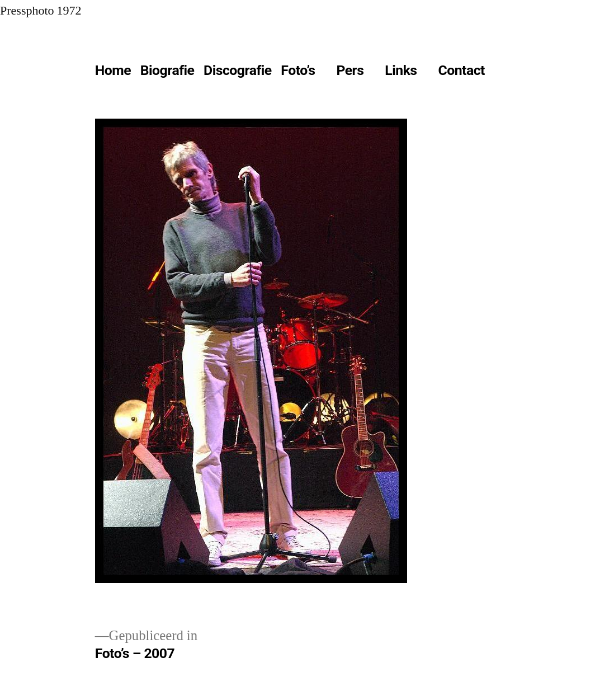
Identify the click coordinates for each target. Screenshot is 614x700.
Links (401, 70)
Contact (461, 70)
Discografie (238, 70)
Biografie (167, 70)
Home (113, 70)
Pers (350, 70)
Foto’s (298, 70)
